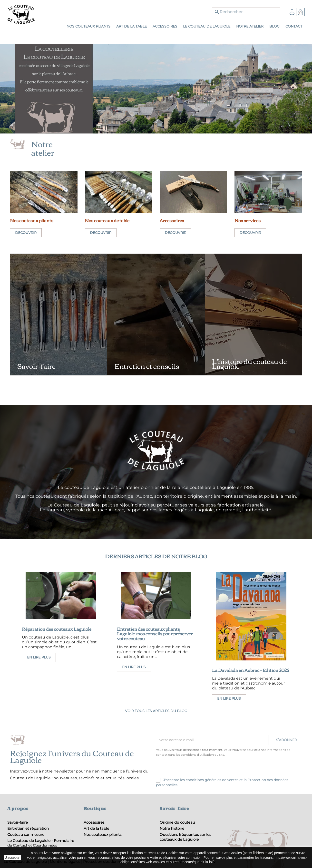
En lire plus (39, 657)
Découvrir (26, 233)
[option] (156, 89)
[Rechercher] (246, 12)
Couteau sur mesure (26, 835)
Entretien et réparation (28, 828)
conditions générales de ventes (212, 780)
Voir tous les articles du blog (156, 711)
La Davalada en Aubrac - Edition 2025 (251, 670)
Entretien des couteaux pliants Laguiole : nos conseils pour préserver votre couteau (155, 634)
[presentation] (197, 768)
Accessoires (94, 822)
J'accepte (12, 858)
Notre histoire (172, 828)
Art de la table (96, 828)
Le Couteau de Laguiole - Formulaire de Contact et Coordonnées (41, 843)
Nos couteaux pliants (102, 835)
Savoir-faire (18, 822)
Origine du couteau (177, 822)
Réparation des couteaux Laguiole (57, 629)
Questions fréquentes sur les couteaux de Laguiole (185, 837)
